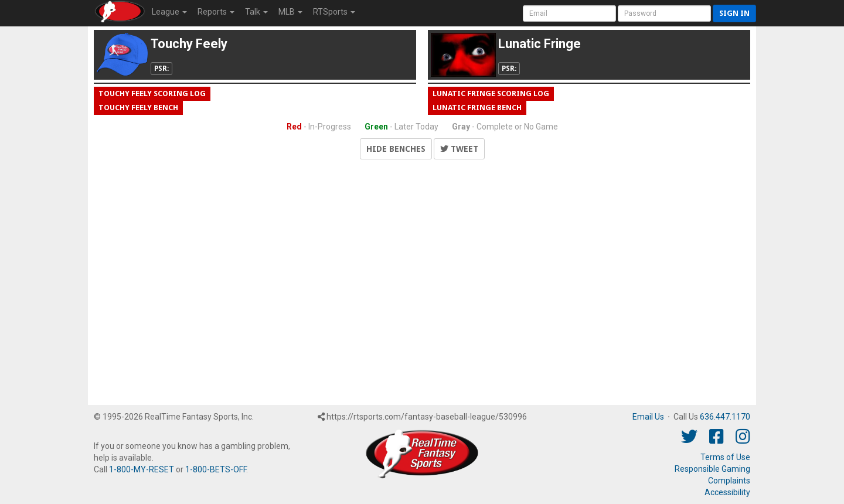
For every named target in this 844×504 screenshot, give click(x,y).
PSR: (161, 69)
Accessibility (727, 492)
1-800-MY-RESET (142, 469)
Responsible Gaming (712, 469)
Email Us (648, 417)
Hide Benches (396, 149)
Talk (256, 12)
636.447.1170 (725, 417)
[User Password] (664, 13)
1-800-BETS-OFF (216, 469)
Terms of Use (725, 457)
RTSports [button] (334, 12)
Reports (216, 12)
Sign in (734, 13)
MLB (290, 12)
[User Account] (569, 13)
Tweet (459, 149)
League (169, 12)
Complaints (729, 481)
